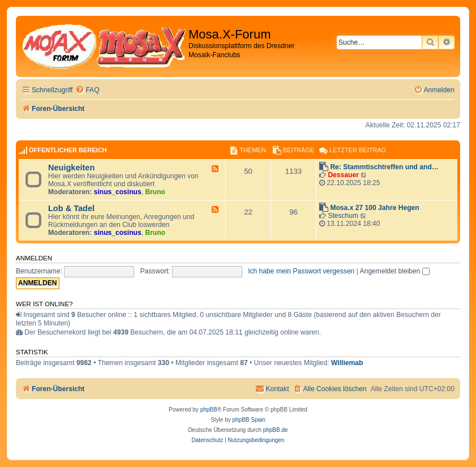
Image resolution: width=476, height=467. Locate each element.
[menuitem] (87, 90)
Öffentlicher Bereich (68, 150)
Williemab (347, 363)
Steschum (343, 216)
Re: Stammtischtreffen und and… (384, 167)
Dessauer (343, 175)
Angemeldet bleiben (395, 271)
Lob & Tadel (71, 208)
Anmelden (34, 258)
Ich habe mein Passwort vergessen (301, 271)
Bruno (155, 192)
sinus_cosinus (118, 192)
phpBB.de (276, 430)
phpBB (209, 410)
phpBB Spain (248, 420)
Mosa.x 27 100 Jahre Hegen (374, 208)
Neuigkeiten (71, 168)
